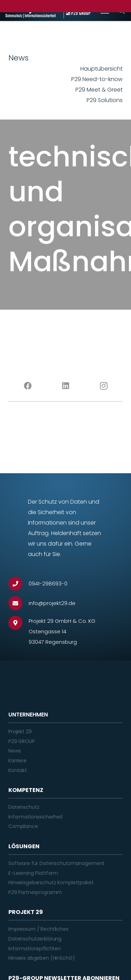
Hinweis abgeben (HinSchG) (42, 958)
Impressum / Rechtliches (38, 929)
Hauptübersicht (101, 69)
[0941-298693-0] (19, 584)
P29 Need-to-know (97, 79)
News (14, 751)
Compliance (23, 826)
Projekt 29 (20, 732)
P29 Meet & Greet (99, 90)
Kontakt (18, 770)
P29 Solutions (105, 100)
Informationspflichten (35, 949)
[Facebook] (27, 386)
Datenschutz (24, 807)
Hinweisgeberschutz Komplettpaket (51, 882)
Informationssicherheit (36, 817)
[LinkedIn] (65, 386)
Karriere (17, 761)
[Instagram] (104, 386)
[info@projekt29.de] (19, 603)
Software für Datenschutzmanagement (56, 863)
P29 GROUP (22, 741)
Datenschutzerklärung (35, 939)
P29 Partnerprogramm (35, 892)
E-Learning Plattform (33, 873)
